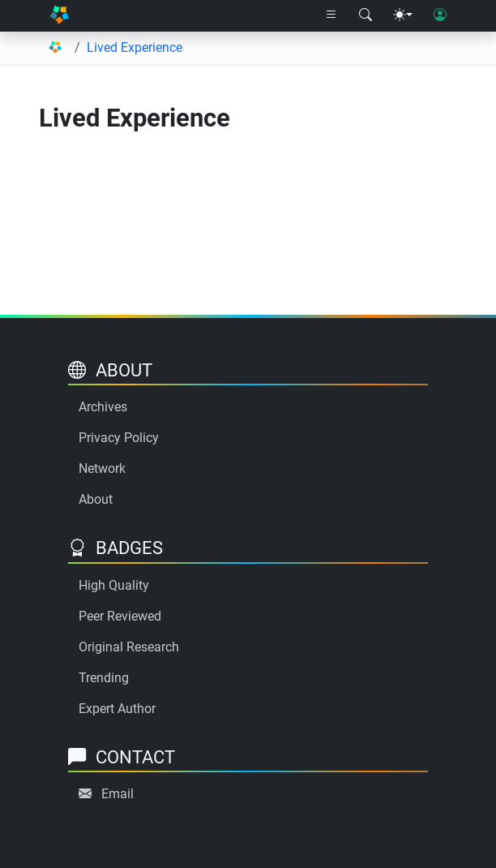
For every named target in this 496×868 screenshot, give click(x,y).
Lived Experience (135, 47)
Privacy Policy (119, 438)
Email (118, 794)
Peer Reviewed (120, 616)
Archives (103, 407)
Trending (104, 678)
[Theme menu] (403, 15)
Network (102, 468)
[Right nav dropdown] (331, 15)
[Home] (59, 16)
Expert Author (117, 709)
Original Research (129, 647)
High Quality (114, 585)
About (96, 499)
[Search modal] (366, 15)
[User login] (440, 15)
